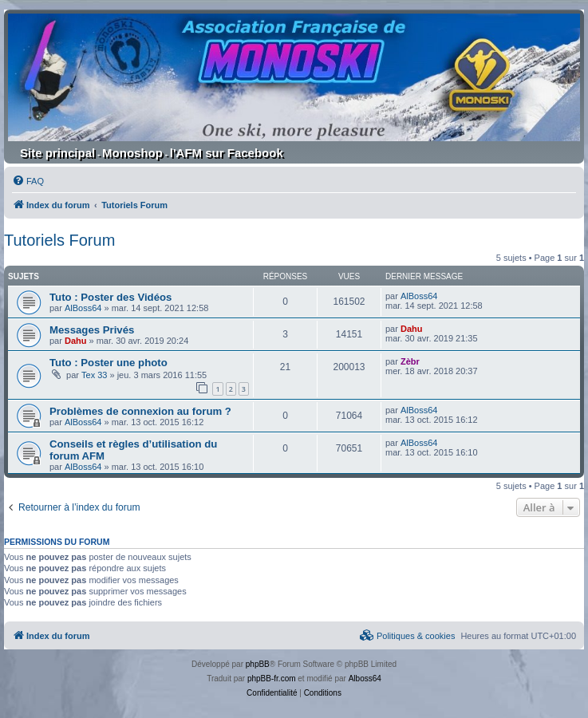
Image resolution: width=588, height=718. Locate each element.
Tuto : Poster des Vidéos (110, 297)
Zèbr (410, 361)
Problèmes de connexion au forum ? (140, 411)
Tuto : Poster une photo (109, 363)
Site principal (57, 153)
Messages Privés (92, 330)
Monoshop (132, 153)
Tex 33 (94, 375)
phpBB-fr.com (272, 679)
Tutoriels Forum (59, 240)
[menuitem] (28, 181)
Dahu (76, 341)
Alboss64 (365, 679)
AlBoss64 (83, 308)
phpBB (258, 664)
